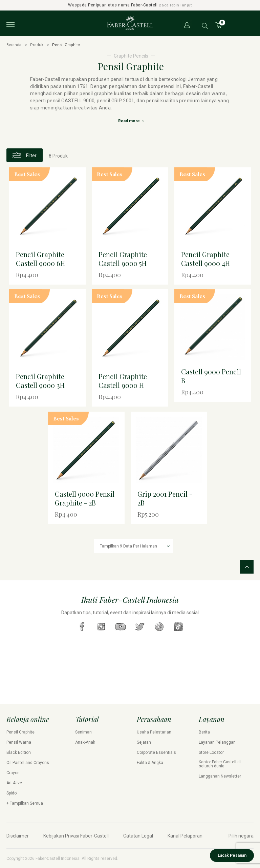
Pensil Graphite (20, 732)
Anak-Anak (85, 742)
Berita (204, 732)
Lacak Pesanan (232, 855)
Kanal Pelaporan (185, 836)
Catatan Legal (138, 836)
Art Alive (14, 783)
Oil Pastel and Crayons (28, 763)
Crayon (13, 773)
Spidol (12, 793)
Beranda (14, 45)
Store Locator (211, 752)
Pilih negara (241, 836)
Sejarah (144, 742)
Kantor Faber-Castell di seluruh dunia (220, 764)
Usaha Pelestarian (154, 732)
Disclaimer (18, 836)
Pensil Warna (19, 742)
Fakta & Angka (150, 763)
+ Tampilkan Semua (25, 803)
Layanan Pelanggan (217, 742)
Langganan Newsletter (220, 776)
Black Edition (19, 752)
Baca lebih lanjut (176, 5)
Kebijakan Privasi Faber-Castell (76, 836)
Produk (37, 45)
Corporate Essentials (156, 752)
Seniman (83, 732)
